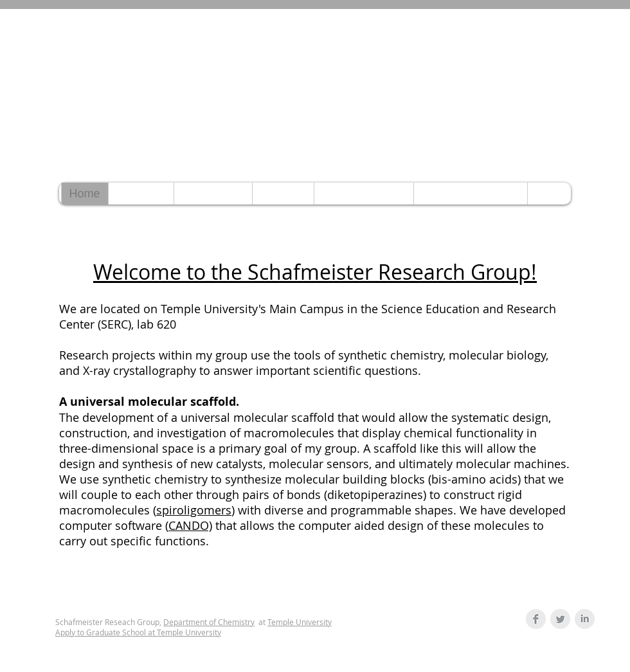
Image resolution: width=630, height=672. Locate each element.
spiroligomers (194, 510)
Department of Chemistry (209, 622)
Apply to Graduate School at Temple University (138, 632)
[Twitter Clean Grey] (560, 619)
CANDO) (190, 525)
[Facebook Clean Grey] (536, 619)
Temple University (300, 622)
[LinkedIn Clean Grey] (585, 619)
